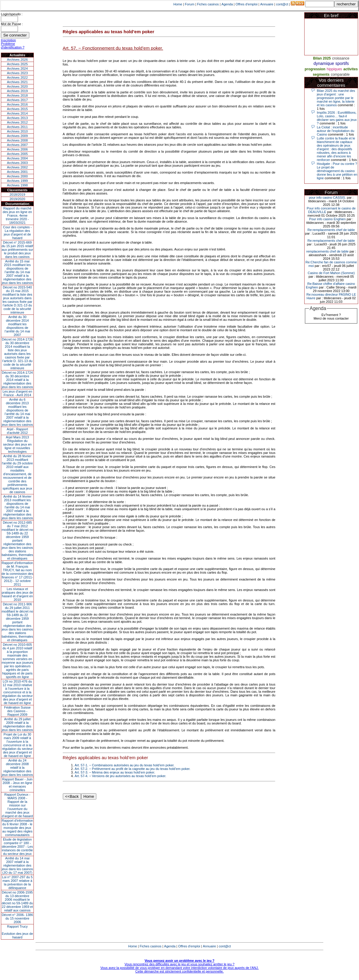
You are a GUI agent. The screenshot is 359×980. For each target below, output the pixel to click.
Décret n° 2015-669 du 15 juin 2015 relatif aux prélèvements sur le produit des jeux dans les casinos (17, 250)
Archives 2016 (17, 104)
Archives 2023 (17, 73)
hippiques (334, 69)
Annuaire (267, 4)
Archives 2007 (17, 145)
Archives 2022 (17, 78)
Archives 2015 (17, 109)
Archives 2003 (17, 163)
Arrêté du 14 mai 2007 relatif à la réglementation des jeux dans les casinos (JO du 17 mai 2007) (18, 865)
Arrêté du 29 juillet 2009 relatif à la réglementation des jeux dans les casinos (18, 724)
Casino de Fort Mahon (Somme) (331, 273)
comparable (340, 75)
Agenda (227, 4)
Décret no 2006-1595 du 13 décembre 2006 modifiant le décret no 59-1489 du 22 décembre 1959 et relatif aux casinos (18, 901)
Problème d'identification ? (13, 45)
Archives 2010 (17, 131)
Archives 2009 (17, 136)
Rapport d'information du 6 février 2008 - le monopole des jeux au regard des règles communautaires (18, 828)
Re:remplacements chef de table (331, 230)
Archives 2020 (17, 86)
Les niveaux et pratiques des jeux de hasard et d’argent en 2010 (18, 594)
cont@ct (282, 4)
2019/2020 (17, 199)
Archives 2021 (17, 82)
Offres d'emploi (246, 4)
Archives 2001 (17, 172)
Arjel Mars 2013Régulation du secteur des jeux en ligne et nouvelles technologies (17, 444)
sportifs (342, 63)
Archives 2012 (17, 122)
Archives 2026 (17, 60)
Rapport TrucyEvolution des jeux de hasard (18, 932)
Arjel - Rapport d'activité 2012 (18, 431)
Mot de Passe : (12, 24)
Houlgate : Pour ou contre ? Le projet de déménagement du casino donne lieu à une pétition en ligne (337, 171)
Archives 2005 (17, 154)
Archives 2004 (17, 158)
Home (178, 4)
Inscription (8, 40)
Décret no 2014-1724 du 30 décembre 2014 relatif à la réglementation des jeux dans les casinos (18, 380)
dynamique (324, 63)
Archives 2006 (17, 149)
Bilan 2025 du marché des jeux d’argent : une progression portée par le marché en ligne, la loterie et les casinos (336, 98)
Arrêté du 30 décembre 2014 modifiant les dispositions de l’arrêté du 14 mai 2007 (18, 326)
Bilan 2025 (322, 58)
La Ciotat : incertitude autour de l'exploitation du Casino (336, 131)
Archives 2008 (17, 140)
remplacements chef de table (327, 251)
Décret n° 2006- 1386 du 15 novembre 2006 (18, 918)
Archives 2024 (17, 69)
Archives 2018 (17, 95)
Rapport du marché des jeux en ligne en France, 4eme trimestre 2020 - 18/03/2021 (17, 215)
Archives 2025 (17, 64)
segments (321, 75)
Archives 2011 (17, 127)
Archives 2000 (17, 176)
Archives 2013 (17, 118)
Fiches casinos (208, 4)
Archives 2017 (17, 100)
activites (351, 69)
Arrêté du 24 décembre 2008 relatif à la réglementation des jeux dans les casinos (18, 768)
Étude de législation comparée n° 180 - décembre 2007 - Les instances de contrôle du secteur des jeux (17, 847)
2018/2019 (17, 195)
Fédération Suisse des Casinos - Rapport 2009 (18, 711)
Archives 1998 (17, 185)
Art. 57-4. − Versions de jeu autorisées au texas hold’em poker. (121, 776)
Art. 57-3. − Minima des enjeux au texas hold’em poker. (115, 772)
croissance (341, 58)
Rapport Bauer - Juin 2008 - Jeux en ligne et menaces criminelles (17, 785)
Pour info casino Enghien (327, 219)
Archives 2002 (17, 167)
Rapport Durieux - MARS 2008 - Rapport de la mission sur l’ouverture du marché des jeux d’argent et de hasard (17, 805)
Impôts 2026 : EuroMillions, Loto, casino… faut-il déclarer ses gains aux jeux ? (337, 118)
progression (315, 69)
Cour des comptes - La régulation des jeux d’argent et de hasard (17, 233)
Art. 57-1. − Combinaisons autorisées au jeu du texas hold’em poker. (125, 765)
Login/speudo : (12, 14)
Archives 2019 (17, 91)
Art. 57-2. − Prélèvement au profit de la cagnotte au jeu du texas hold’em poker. (133, 769)
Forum (190, 4)
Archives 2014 (17, 113)
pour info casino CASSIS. (327, 197)
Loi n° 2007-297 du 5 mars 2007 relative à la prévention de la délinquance (17, 882)
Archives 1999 (17, 181)
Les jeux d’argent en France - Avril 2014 (17, 393)
